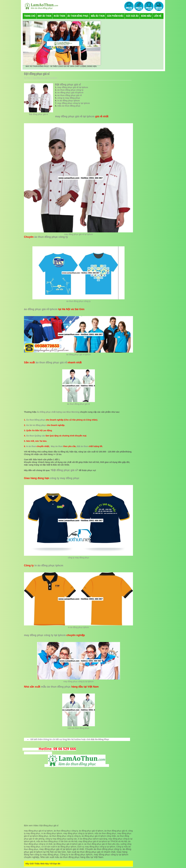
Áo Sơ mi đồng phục (36, 425)
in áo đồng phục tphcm (69, 101)
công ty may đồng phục (69, 98)
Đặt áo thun (82, 446)
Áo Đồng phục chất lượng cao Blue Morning (58, 412)
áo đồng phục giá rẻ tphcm (70, 93)
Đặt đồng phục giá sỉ (39, 114)
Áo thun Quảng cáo (36, 436)
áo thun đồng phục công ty (70, 90)
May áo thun (57, 446)
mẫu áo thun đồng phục (69, 106)
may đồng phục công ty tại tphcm (74, 103)
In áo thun (31, 446)
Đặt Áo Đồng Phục (100, 739)
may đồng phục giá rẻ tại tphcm (73, 87)
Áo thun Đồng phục (36, 420)
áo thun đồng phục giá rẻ (70, 95)
